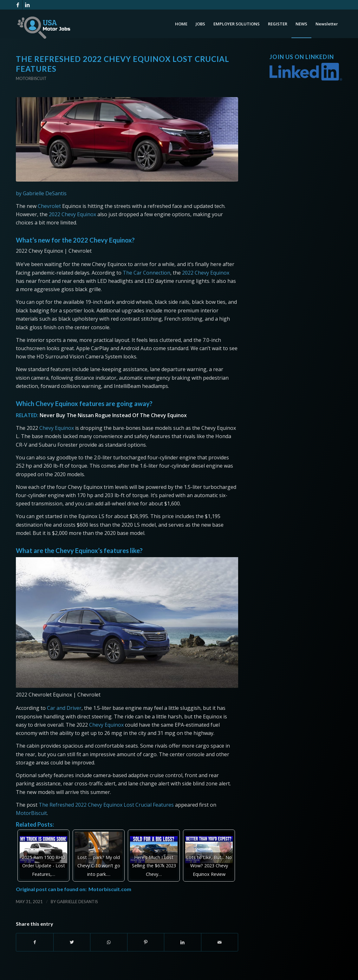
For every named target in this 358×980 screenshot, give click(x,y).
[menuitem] (181, 24)
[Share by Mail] (220, 942)
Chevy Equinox (57, 428)
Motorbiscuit (31, 78)
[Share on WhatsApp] (109, 942)
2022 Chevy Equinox (72, 214)
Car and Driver (64, 708)
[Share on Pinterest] (146, 942)
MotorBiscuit (31, 813)
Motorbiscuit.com (110, 889)
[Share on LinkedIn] (183, 942)
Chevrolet (49, 206)
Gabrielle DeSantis (77, 902)
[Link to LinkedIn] (27, 5)
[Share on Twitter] (72, 942)
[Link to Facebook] (18, 5)
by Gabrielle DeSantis (41, 193)
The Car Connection (146, 273)
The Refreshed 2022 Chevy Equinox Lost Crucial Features (106, 805)
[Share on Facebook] (35, 942)
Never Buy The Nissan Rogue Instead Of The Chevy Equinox (113, 415)
